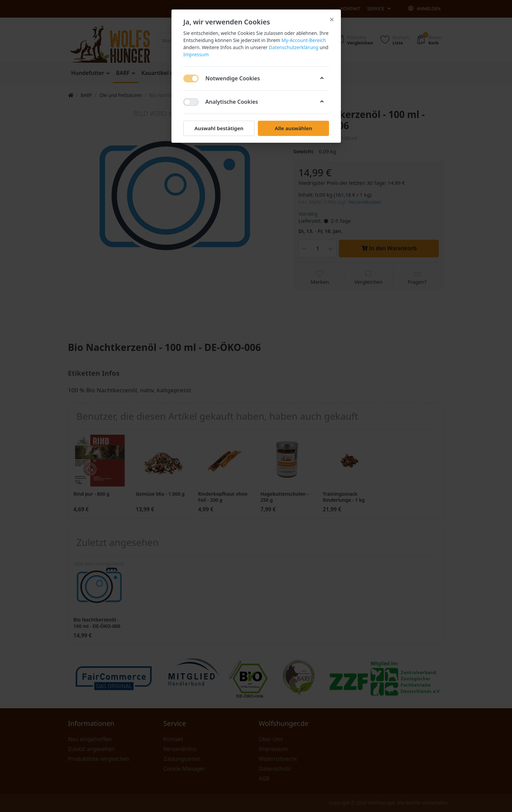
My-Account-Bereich (303, 40)
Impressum (196, 54)
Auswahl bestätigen (219, 128)
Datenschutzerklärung (293, 47)
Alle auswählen (293, 128)
